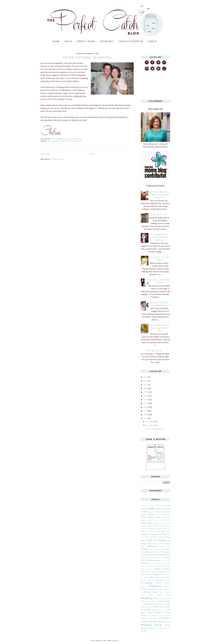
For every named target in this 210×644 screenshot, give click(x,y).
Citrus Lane (159, 521)
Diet (142, 533)
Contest (151, 530)
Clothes (168, 521)
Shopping (147, 599)
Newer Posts (45, 154)
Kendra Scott (163, 564)
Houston (152, 556)
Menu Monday (157, 573)
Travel (167, 614)
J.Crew (163, 559)
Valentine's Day (146, 619)
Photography (147, 584)
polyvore (143, 588)
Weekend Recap (151, 626)
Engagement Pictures (158, 535)
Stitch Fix (155, 602)
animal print (151, 507)
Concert (167, 527)
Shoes (168, 596)
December (150, 422)
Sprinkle (148, 602)
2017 (146, 385)
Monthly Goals (159, 576)
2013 (146, 400)
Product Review (148, 590)
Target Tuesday (146, 608)
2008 (146, 418)
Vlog (159, 619)
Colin (164, 524)
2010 (146, 411)
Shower (156, 600)
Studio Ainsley (165, 602)
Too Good (162, 611)
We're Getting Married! (87, 58)
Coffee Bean (147, 524)
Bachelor (152, 513)
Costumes (159, 530)
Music (152, 578)
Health (162, 548)
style (142, 605)
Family (147, 538)
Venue (155, 619)
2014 (146, 396)
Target (168, 605)
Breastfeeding (166, 519)
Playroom (167, 584)
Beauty (143, 516)
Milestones (149, 576)
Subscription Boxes (152, 605)
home (152, 550)
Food (149, 545)
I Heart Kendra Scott (159, 215)
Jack (168, 559)
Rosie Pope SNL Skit (154, 351)
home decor (160, 550)
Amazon (143, 507)
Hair (142, 548)
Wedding (78, 141)
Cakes (143, 521)
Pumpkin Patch (161, 591)
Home (92, 154)
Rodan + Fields (164, 593)
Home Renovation (155, 553)
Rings (155, 593)
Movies (147, 579)
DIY (146, 533)
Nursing (143, 581)
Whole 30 (167, 629)
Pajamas (151, 581)
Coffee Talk (157, 524)
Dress (163, 533)
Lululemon (149, 570)
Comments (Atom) (58, 159)
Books (158, 519)
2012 (146, 403)
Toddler (155, 611)
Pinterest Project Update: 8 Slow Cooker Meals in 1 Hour (159, 328)
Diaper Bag (167, 530)
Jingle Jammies (153, 564)
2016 (146, 388)
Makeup (157, 570)
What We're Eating (155, 629)
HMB (169, 548)
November (150, 425)
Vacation (167, 617)
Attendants (144, 510)
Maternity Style (146, 573)
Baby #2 (160, 510)
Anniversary (54, 141)
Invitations (156, 559)
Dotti (150, 533)
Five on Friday (156, 541)
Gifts (161, 545)
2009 (146, 415)
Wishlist (144, 632)
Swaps (163, 605)
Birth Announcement (163, 516)
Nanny (168, 579)
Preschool (167, 588)
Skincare (163, 600)
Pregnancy (155, 587)
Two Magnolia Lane (155, 617)
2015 (146, 392)
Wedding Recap (164, 623)
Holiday (144, 550)
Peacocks (160, 581)
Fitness (143, 542)
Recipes (148, 593)
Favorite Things (164, 538)
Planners (158, 584)
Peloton (168, 581)
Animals (158, 507)
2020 (146, 377)
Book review (147, 518)
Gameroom (155, 545)
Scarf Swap (155, 596)
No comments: (76, 139)
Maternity (167, 570)
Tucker (143, 616)
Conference (144, 530)
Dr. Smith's (156, 533)
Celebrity (150, 521)
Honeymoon (166, 553)
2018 (146, 381)
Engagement (67, 141)
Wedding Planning (149, 623)
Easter (168, 533)
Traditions (159, 614)
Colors (162, 527)
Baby (152, 510)
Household (145, 556)
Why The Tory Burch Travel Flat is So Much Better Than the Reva (159, 195)
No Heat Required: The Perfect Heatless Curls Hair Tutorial (159, 237)
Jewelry (144, 564)
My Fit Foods (160, 579)
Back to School (161, 513)
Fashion (153, 538)
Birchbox (151, 516)
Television (157, 608)
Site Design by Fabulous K (105, 642)
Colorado (156, 527)
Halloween (152, 547)
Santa (143, 596)
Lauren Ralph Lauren (159, 567)
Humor (149, 559)
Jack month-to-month (151, 561)
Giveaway (167, 545)
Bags (168, 513)
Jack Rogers (166, 562)
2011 (146, 407)
